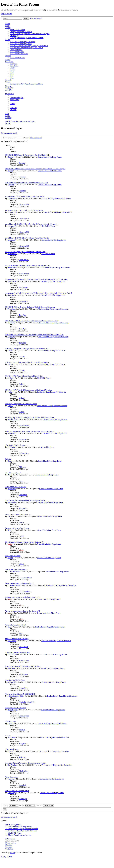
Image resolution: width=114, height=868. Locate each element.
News (7, 26)
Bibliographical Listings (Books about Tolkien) (27, 38)
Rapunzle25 (12, 682)
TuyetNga (11, 309)
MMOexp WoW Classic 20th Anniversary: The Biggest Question (28, 390)
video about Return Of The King (17, 639)
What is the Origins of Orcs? (16, 625)
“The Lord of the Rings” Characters (23, 42)
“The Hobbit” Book (17, 52)
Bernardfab (12, 489)
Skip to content (6, 14)
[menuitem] (17, 98)
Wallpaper (13, 64)
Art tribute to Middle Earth (15, 680)
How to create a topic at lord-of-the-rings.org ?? (22, 597)
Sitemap (8, 86)
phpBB (12, 853)
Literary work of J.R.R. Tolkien (21, 32)
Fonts (12, 72)
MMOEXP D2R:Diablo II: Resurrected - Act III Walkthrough (27, 155)
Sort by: (27, 805)
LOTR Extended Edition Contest (17, 791)
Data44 (10, 558)
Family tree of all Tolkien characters (18, 514)
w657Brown (12, 641)
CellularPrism (13, 447)
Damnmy (11, 157)
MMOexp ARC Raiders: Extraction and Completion (24, 376)
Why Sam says (11, 722)
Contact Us (9, 88)
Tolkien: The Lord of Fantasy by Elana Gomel (26, 48)
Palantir (8, 459)
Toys (12, 76)
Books (8, 40)
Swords (12, 70)
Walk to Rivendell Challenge (16, 708)
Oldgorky (11, 461)
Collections (9, 62)
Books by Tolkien (16, 50)
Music (12, 74)
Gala (9, 627)
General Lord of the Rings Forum (50, 157)
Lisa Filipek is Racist (13, 556)
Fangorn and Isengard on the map (17, 528)
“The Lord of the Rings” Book (21, 44)
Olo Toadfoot (12, 765)
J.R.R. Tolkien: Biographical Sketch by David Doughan (30, 34)
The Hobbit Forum (49, 226)
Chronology (14, 36)
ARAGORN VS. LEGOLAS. (16, 487)
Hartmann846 (12, 254)
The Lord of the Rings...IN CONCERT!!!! (20, 694)
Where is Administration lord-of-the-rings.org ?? (23, 611)
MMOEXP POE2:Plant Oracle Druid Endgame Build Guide (27, 183)
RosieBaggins (13, 710)
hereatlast (11, 779)
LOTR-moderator (14, 572)
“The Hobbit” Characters (19, 54)
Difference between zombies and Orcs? (19, 583)
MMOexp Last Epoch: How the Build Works (21, 404)
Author (8, 28)
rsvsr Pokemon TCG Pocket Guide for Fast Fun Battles (25, 196)
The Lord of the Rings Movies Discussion (57, 212)
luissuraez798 (12, 198)
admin (10, 544)
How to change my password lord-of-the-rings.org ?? (24, 542)
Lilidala (10, 350)
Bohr (9, 475)
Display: (10, 805)
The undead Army (12, 749)
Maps (12, 78)
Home (8, 24)
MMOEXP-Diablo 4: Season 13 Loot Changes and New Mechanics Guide (32, 321)
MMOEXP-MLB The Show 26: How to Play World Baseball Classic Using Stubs (34, 335)
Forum (8, 60)
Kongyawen (12, 281)
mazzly (10, 516)
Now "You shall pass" (13, 473)
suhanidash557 (13, 420)
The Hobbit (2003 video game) (16, 445)
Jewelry (13, 68)
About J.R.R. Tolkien (17, 30)
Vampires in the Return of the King (18, 653)
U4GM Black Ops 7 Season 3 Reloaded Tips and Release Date (28, 266)
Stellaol (10, 378)
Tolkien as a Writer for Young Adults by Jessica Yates (29, 46)
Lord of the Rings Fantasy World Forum (56, 198)
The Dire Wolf (13, 655)
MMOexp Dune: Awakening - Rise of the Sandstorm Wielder (27, 362)
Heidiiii (10, 530)
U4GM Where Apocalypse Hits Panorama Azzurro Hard (25, 252)
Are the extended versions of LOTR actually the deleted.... (26, 500)
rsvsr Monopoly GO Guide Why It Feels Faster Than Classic (27, 238)
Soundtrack (14, 66)
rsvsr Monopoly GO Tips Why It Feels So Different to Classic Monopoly (31, 224)
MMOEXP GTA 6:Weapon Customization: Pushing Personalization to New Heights (35, 169)
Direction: (45, 805)
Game (7, 82)
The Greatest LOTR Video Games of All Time (26, 84)
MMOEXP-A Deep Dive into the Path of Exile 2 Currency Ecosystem (30, 307)
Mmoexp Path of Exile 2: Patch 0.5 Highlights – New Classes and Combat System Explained (39, 293)
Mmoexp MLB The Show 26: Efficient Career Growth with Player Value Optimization (36, 279)
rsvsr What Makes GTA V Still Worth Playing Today (24, 210)
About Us (9, 90)
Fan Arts (8, 80)
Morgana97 (12, 737)
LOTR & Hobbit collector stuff (16, 570)
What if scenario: (11, 777)
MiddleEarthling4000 (15, 696)
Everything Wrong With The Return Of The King (23, 666)
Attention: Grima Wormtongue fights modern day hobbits (26, 763)
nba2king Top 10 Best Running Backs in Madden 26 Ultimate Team (30, 418)
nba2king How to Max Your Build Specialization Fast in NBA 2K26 (30, 431)
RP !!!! (8, 735)
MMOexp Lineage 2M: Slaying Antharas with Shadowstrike (27, 348)
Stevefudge (12, 793)
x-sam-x (10, 724)
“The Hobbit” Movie (17, 58)
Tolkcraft (11, 751)
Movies (8, 56)
